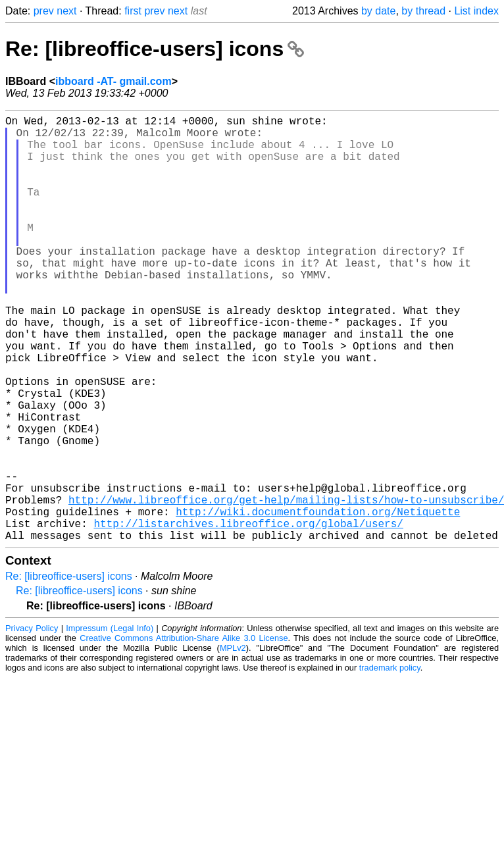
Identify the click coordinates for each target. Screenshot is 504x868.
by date (378, 11)
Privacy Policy (32, 723)
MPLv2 (233, 743)
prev (44, 11)
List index (476, 11)
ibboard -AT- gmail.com (113, 81)
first (133, 11)
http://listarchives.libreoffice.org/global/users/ (248, 615)
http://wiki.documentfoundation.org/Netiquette (318, 601)
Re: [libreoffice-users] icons (155, 49)
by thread (423, 11)
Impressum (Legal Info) (110, 723)
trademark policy (390, 762)
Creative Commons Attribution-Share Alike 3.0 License (184, 733)
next (66, 11)
